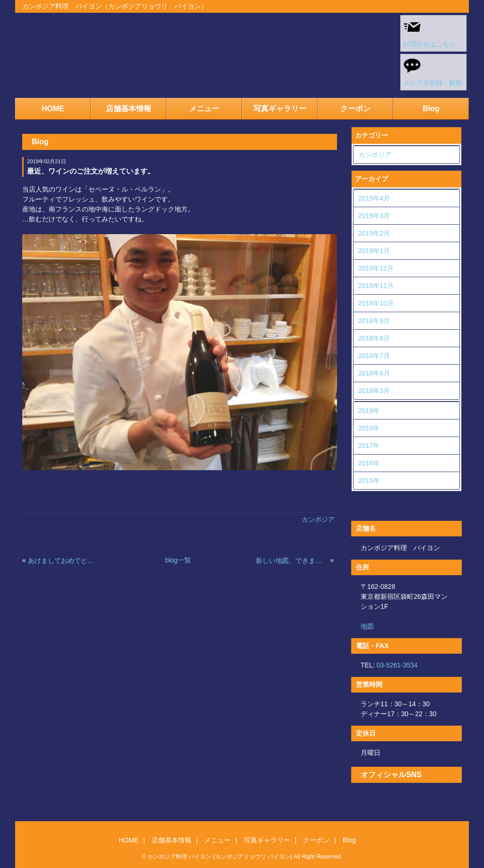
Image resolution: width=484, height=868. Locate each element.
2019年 (369, 411)
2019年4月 (374, 198)
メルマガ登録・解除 (432, 71)
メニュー (204, 109)
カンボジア (318, 519)
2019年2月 (374, 233)
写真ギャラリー (280, 109)
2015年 (369, 481)
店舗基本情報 (129, 109)
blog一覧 (178, 560)
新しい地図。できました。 (292, 561)
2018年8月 (374, 338)
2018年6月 (374, 373)
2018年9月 (374, 321)
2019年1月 (374, 251)
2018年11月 (376, 286)
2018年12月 (376, 268)
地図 (367, 626)
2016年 (369, 463)
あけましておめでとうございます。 (64, 561)
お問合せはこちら (429, 33)
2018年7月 (374, 356)
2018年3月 (374, 391)
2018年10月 (376, 303)
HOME (53, 109)
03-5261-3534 (397, 665)
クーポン (355, 109)
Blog (431, 109)
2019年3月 (374, 216)
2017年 (369, 446)
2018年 (369, 428)
